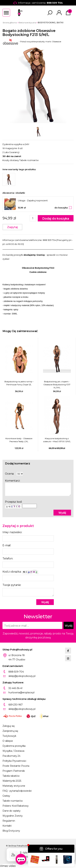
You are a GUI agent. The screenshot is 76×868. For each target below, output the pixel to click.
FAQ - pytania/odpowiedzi (17, 791)
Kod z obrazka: (21, 572)
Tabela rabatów (11, 776)
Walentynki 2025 (12, 781)
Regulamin (9, 821)
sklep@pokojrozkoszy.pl (22, 676)
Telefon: (8, 559)
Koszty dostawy (11, 160)
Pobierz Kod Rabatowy (16, 806)
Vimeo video (8, 866)
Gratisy (6, 796)
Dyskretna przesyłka (14, 746)
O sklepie (8, 741)
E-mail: (7, 545)
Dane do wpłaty (12, 811)
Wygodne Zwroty (13, 816)
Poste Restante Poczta (16, 766)
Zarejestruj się (10, 731)
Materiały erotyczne (14, 786)
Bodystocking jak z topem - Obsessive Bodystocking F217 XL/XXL (57, 385)
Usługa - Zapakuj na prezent (33, 200)
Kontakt (7, 826)
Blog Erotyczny (11, 831)
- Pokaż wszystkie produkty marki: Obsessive (32, 42)
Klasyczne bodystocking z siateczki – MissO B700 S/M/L (57, 440)
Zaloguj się (8, 726)
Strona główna (10, 23)
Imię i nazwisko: (12, 532)
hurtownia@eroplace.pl (21, 693)
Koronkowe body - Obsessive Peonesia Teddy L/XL (19, 440)
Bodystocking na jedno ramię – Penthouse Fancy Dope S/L (19, 383)
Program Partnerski (14, 771)
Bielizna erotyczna (27, 23)
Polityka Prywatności (14, 761)
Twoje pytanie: (12, 585)
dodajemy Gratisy (34, 255)
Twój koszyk (9, 736)
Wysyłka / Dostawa (13, 751)
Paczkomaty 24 (11, 756)
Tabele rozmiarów (29, 160)
